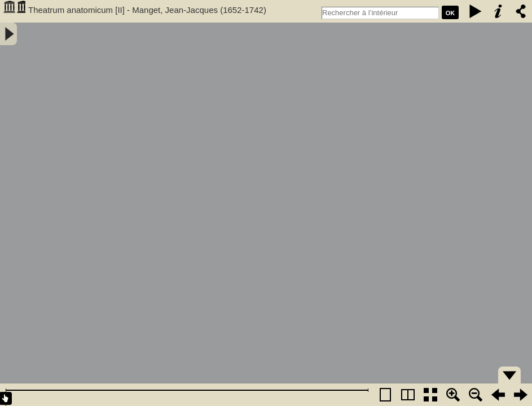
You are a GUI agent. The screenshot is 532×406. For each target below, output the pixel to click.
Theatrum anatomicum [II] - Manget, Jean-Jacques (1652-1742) (147, 10)
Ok (450, 13)
